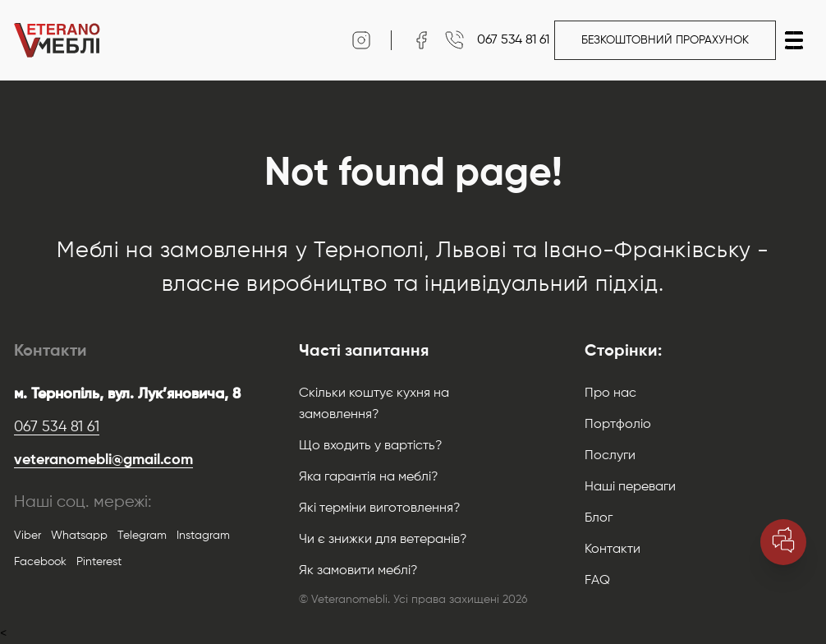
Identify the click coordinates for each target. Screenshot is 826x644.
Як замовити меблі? (358, 571)
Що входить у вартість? (371, 446)
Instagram (203, 536)
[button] (794, 40)
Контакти (613, 550)
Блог (599, 518)
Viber (28, 536)
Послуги (610, 456)
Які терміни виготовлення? (380, 508)
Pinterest (99, 562)
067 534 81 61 (57, 427)
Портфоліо (618, 425)
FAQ (597, 581)
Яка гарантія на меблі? (369, 477)
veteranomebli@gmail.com (103, 460)
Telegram (142, 536)
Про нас (610, 393)
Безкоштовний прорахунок (665, 40)
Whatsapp (79, 536)
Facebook (40, 562)
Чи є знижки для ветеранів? (383, 540)
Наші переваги (630, 487)
